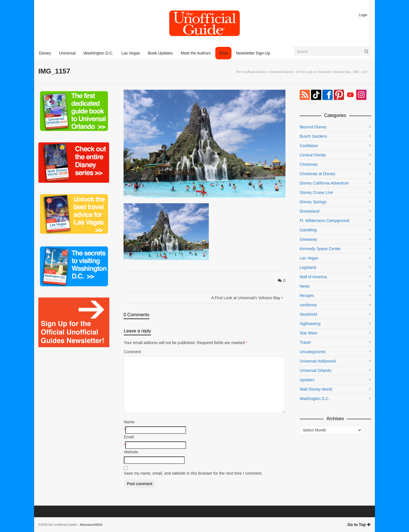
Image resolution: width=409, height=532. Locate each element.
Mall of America (313, 277)
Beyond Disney (313, 127)
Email (129, 437)
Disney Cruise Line (316, 192)
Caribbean (309, 146)
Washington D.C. (315, 399)
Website (131, 452)
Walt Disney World (316, 389)
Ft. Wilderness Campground (324, 221)
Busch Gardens (313, 136)
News (305, 286)
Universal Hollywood (318, 361)
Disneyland (309, 211)
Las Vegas (309, 258)
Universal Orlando (281, 72)
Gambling (308, 230)
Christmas (309, 164)
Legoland (308, 267)
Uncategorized (312, 352)
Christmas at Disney (317, 174)
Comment (132, 352)
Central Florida (313, 155)
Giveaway (308, 239)
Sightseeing (310, 324)
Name (129, 422)
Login (363, 15)
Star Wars (308, 333)
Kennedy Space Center (320, 249)
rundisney (308, 305)
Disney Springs (313, 202)
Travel (305, 342)
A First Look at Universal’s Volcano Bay (323, 72)
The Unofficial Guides (251, 72)
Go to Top (359, 525)
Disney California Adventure (324, 183)
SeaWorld (308, 314)
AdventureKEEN (91, 525)
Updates (307, 380)
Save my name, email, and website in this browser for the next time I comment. (193, 473)
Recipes (307, 296)
